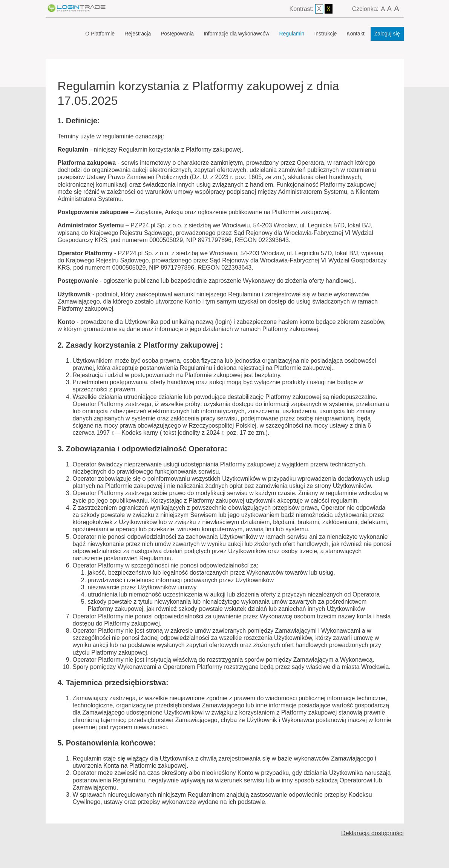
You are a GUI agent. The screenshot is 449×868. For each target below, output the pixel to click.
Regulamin (292, 34)
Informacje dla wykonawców (236, 34)
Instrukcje (325, 34)
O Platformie (100, 34)
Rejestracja (138, 34)
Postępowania (177, 34)
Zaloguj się (387, 34)
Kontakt (355, 34)
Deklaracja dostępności (372, 833)
